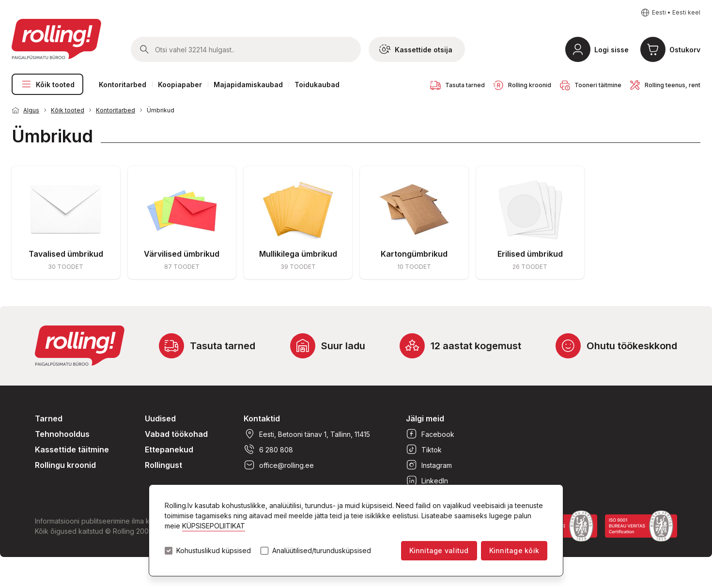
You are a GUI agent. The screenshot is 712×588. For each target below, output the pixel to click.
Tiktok (424, 449)
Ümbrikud (161, 110)
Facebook (430, 434)
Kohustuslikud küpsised (214, 551)
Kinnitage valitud (439, 550)
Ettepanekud (169, 449)
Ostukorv (685, 50)
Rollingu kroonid (65, 465)
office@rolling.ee (279, 465)
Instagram (429, 465)
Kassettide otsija (416, 49)
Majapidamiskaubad (248, 85)
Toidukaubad (317, 85)
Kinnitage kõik (514, 550)
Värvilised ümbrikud (182, 254)
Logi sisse (611, 50)
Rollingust (163, 465)
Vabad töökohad (176, 434)
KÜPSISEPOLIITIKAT (214, 526)
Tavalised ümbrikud (66, 254)
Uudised (160, 418)
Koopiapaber (180, 85)
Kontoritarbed (123, 85)
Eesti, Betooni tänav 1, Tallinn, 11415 (307, 434)
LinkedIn (427, 480)
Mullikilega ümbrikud (298, 254)
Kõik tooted (47, 84)
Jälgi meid (425, 418)
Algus (31, 110)
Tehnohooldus (62, 434)
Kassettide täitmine (72, 449)
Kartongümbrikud (414, 254)
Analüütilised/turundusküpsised (322, 551)
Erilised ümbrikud (530, 254)
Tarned (49, 418)
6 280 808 (268, 449)
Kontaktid (262, 418)
